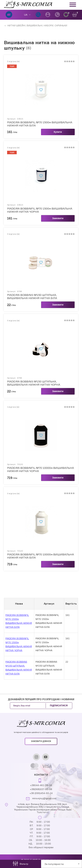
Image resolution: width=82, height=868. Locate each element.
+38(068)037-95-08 (41, 789)
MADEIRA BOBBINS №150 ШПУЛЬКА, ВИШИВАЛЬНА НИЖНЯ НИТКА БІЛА (32, 297)
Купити (58, 132)
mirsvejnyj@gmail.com (44, 798)
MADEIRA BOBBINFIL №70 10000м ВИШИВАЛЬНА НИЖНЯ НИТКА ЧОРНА (41, 469)
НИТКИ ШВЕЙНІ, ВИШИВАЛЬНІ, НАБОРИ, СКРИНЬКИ (37, 25)
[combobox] (61, 864)
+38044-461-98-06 (41, 785)
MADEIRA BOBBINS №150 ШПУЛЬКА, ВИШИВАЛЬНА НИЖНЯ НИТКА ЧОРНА (34, 383)
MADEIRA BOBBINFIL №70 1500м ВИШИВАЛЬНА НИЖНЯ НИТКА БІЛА (40, 124)
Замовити (58, 218)
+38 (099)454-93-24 (41, 793)
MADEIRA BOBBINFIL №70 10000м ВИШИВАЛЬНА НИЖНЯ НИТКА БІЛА (41, 556)
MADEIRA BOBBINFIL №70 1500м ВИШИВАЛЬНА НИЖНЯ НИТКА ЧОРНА (40, 210)
